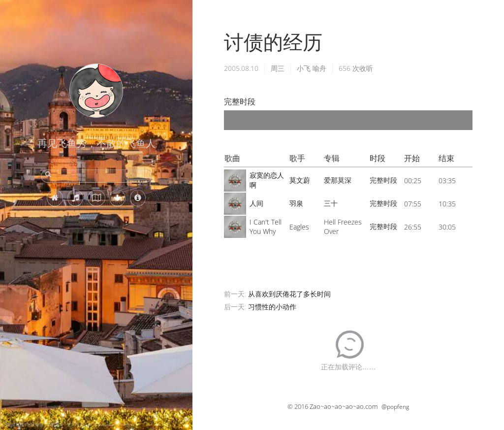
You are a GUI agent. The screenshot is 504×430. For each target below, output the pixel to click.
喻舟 (319, 68)
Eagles (299, 227)
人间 (256, 203)
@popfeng (395, 407)
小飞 (304, 68)
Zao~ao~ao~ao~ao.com (344, 406)
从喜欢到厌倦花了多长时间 (289, 294)
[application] (348, 120)
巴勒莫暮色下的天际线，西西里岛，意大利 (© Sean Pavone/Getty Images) (69, 424)
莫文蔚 (300, 180)
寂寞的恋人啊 (267, 180)
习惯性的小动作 (272, 307)
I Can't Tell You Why (266, 227)
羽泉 (296, 203)
